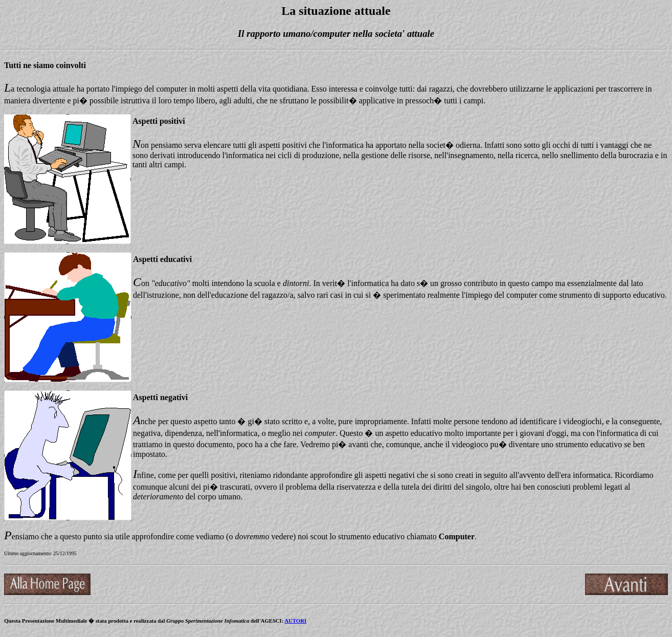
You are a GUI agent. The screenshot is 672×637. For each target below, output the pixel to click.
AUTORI (295, 621)
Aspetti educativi (162, 259)
